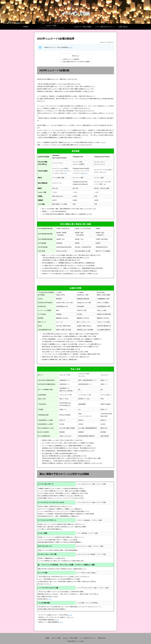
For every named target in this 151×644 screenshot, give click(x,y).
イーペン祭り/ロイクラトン (88, 638)
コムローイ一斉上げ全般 (70, 638)
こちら (71, 47)
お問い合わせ (102, 638)
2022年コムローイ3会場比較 (71, 59)
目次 (73, 56)
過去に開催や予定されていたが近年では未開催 (76, 62)
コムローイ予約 (56, 638)
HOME (47, 638)
